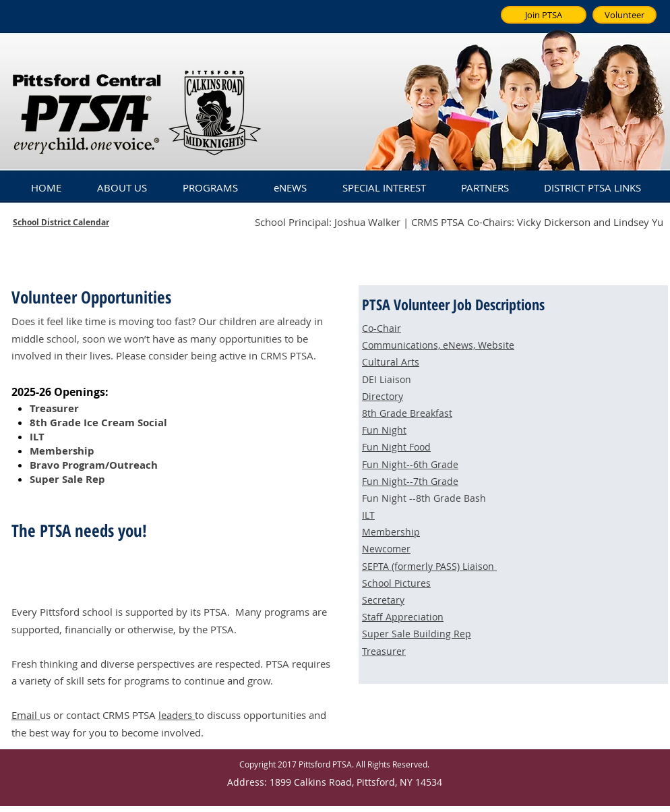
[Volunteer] (625, 15)
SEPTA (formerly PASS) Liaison (429, 566)
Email (26, 715)
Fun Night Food (396, 447)
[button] (122, 182)
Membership (391, 532)
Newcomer (386, 549)
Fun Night (384, 430)
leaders (177, 715)
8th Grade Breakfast (407, 413)
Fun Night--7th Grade (410, 481)
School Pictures (396, 583)
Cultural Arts (391, 362)
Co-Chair (382, 328)
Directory (383, 396)
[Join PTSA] (544, 15)
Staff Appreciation (403, 617)
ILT (368, 515)
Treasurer (384, 651)
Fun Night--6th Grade (410, 464)
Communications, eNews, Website (438, 345)
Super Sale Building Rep (417, 634)
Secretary (383, 600)
